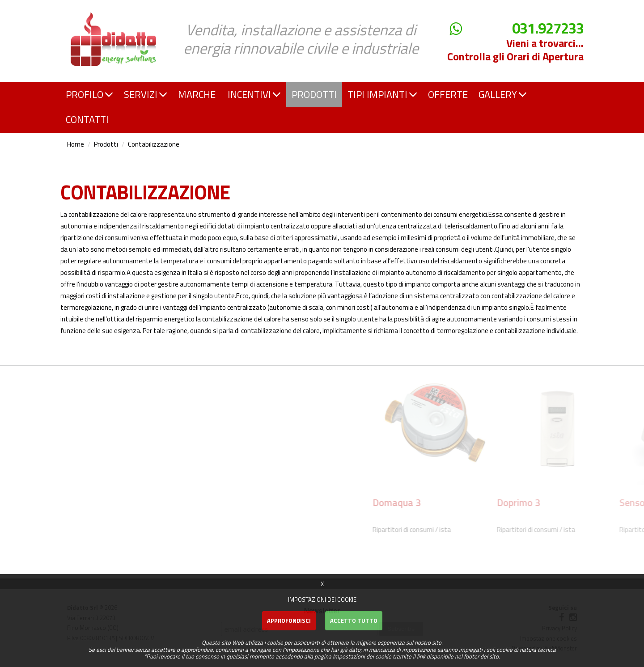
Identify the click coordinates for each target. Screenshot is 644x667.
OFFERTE (448, 94)
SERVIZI (146, 94)
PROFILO (89, 94)
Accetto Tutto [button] (354, 621)
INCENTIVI (254, 94)
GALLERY (503, 94)
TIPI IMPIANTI (382, 94)
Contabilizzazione (154, 144)
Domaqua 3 (545, 502)
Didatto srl (86, 8)
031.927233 (548, 28)
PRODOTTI (314, 94)
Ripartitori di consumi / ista (560, 530)
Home (76, 144)
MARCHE (197, 94)
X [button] (322, 584)
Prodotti (106, 144)
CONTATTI (87, 119)
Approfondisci (289, 621)
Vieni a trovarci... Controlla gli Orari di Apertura (515, 50)
